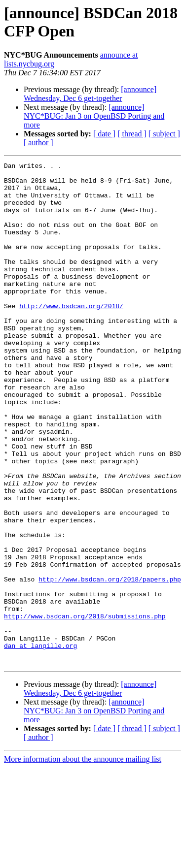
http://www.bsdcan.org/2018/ (71, 335)
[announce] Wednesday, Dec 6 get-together (90, 94)
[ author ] (38, 143)
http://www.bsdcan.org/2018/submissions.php (85, 707)
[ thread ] (132, 134)
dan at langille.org (40, 743)
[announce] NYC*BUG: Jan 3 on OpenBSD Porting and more (94, 116)
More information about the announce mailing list (83, 859)
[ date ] (104, 134)
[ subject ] (164, 134)
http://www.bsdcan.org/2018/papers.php (110, 663)
